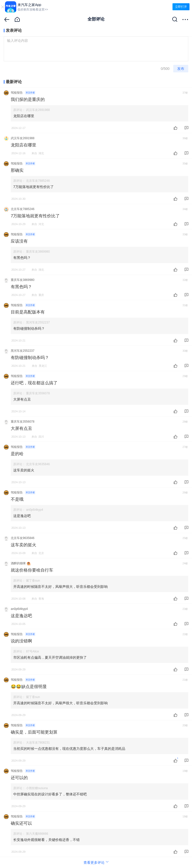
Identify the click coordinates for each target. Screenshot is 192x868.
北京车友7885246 (38, 181)
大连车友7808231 (38, 743)
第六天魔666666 (37, 834)
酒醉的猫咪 (18, 563)
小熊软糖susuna (37, 788)
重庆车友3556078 (38, 393)
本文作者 (30, 93)
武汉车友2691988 (38, 110)
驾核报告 (17, 93)
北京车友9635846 (38, 464)
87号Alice (32, 651)
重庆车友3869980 (38, 252)
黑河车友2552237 (38, 322)
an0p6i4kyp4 (34, 510)
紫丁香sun (33, 581)
